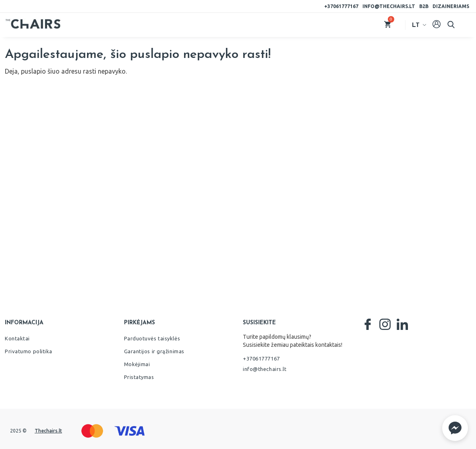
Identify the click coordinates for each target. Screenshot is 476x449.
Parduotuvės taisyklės (152, 338)
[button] (455, 428)
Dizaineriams (451, 6)
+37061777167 (341, 6)
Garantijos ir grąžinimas (154, 351)
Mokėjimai (137, 364)
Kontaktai (17, 338)
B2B (424, 6)
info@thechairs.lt (389, 6)
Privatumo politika (29, 351)
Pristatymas (139, 377)
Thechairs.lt (48, 431)
